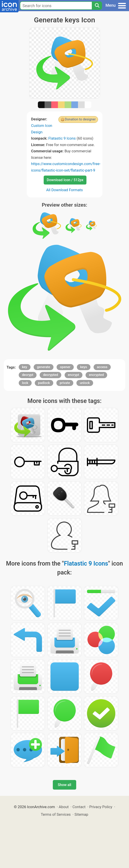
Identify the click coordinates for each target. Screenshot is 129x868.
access (102, 367)
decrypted (50, 375)
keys (84, 367)
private (65, 383)
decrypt (28, 375)
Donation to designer (80, 119)
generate (44, 367)
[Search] (97, 6)
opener (65, 367)
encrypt (74, 375)
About (64, 807)
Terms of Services (56, 814)
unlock (85, 383)
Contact (79, 807)
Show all (64, 785)
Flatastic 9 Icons (62, 138)
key (25, 367)
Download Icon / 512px (65, 180)
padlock (44, 383)
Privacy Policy (101, 807)
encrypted (96, 375)
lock (25, 383)
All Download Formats (64, 190)
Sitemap (81, 814)
